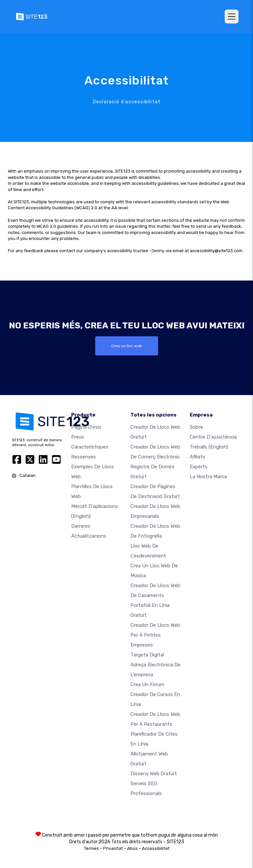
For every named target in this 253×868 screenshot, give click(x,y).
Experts (199, 466)
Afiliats (197, 456)
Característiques (90, 447)
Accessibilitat (156, 848)
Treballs (209, 447)
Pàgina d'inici (86, 427)
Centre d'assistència (213, 437)
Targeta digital (147, 654)
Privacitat (113, 848)
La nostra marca (208, 476)
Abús (132, 848)
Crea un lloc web (126, 346)
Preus (78, 437)
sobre (196, 427)
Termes (91, 848)
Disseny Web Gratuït (154, 773)
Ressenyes (84, 456)
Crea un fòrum (147, 684)
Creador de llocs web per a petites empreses (155, 635)
